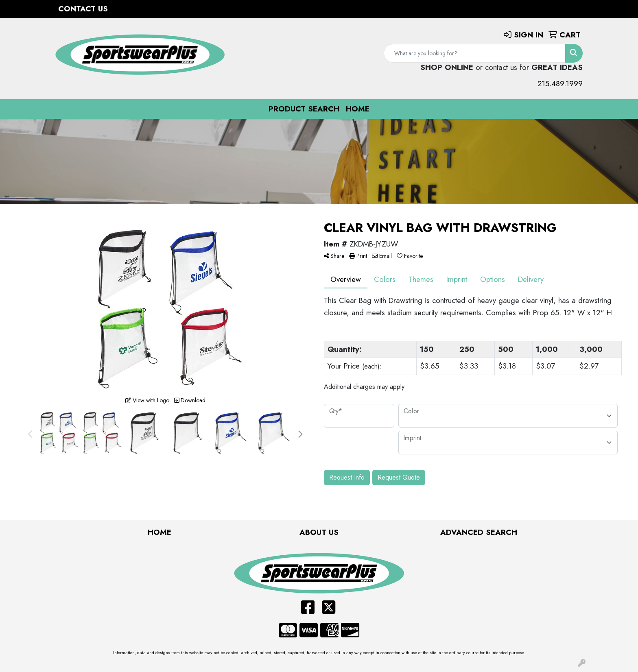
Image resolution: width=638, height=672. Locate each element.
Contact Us (83, 9)
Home (358, 109)
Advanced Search (479, 532)
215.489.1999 (560, 84)
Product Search (304, 109)
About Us (319, 532)
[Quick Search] (475, 53)
